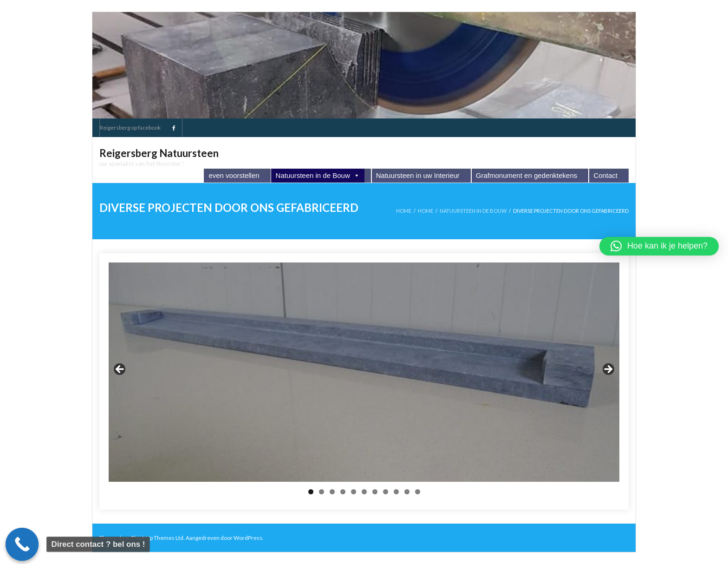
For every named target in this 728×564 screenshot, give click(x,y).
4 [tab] (343, 492)
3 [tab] (332, 492)
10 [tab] (407, 492)
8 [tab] (386, 492)
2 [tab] (322, 492)
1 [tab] (311, 492)
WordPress (248, 538)
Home (404, 211)
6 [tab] (364, 492)
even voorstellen (234, 175)
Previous (120, 370)
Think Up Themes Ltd (157, 538)
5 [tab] (354, 492)
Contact (605, 175)
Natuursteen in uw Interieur (418, 175)
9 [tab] (396, 492)
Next (608, 370)
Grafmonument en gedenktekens (526, 175)
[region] (364, 372)
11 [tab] (418, 492)
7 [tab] (375, 492)
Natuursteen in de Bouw (318, 176)
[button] (659, 246)
